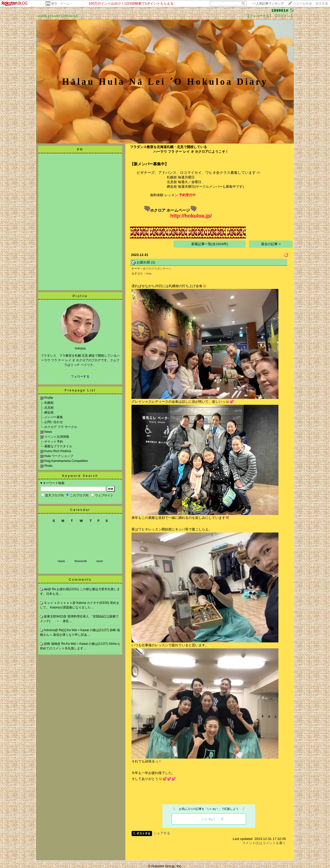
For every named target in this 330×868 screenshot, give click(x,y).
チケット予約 (54, 442)
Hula (148, 273)
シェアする (162, 833)
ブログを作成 (302, 4)
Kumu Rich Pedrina (58, 451)
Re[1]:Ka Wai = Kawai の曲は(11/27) (84, 630)
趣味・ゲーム (60, 4)
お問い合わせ (54, 422)
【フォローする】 (259, 16)
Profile (80, 296)
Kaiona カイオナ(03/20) (93, 603)
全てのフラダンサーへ (157, 269)
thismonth (81, 561)
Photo (48, 466)
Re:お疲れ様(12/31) (66, 589)
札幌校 (49, 403)
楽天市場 (322, 4)
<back (61, 561)
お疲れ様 (143, 262)
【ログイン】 (284, 16)
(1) (153, 262)
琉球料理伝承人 (79, 616)
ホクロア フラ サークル (61, 427)
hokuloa (49, 630)
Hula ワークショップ (59, 456)
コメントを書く (274, 843)
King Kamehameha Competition (66, 461)
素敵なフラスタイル (58, 446)
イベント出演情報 (57, 437)
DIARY (55, 16)
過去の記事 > (271, 244)
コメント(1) (251, 843)
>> (268, 4)
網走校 (49, 412)
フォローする (80, 376)
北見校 (49, 408)
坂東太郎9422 (53, 616)
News (48, 432)
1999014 (280, 10)
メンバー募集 (54, 417)
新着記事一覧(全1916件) (210, 244)
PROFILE (71, 16)
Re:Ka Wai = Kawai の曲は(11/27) (85, 644)
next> (100, 561)
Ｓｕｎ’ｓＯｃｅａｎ (58, 603)
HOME (42, 16)
